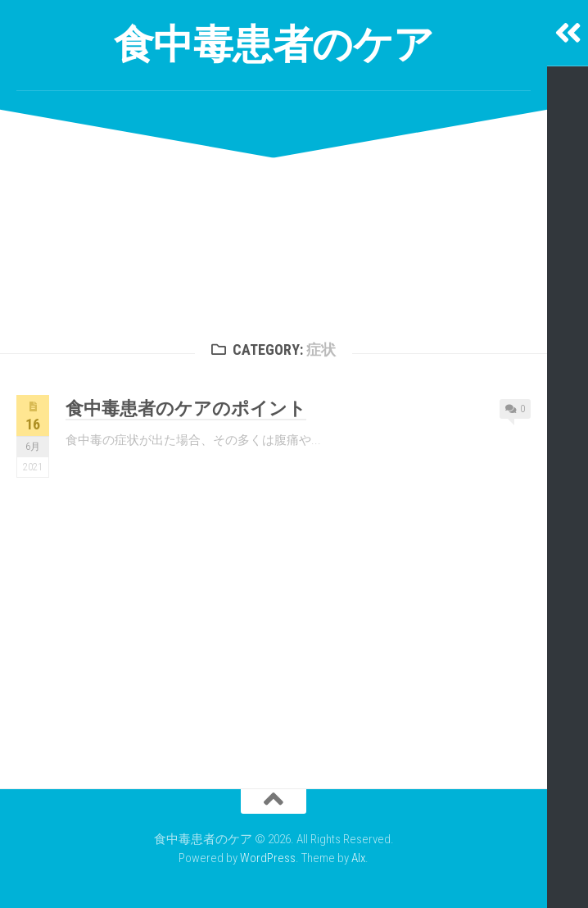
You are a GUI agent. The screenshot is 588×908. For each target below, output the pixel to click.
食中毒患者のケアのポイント (186, 409)
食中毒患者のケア (274, 45)
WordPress (268, 858)
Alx (358, 858)
